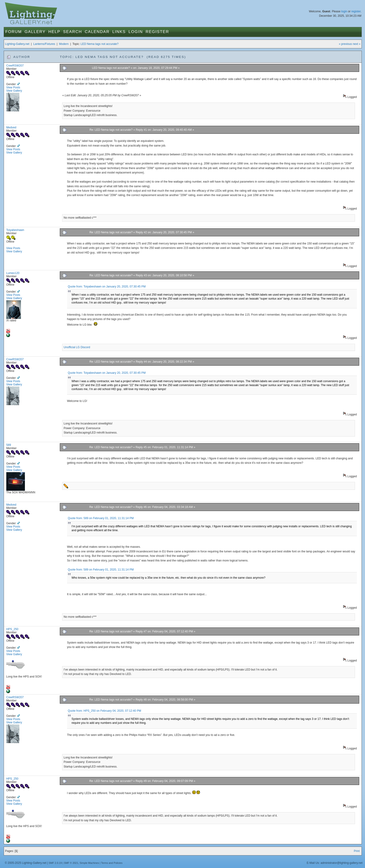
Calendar (97, 32)
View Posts (13, 87)
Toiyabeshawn (15, 230)
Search (73, 32)
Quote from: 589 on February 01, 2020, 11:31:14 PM (101, 518)
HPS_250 (12, 629)
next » (357, 44)
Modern (64, 44)
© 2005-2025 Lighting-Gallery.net (26, 863)
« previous (345, 44)
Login (136, 32)
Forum (14, 32)
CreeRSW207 (15, 66)
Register (157, 32)
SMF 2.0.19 (55, 863)
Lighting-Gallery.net (17, 44)
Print (357, 851)
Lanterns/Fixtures (44, 44)
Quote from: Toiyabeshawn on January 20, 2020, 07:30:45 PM (107, 287)
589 (9, 445)
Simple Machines (89, 863)
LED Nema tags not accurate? (100, 44)
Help (54, 32)
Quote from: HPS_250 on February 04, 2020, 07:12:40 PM (104, 711)
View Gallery (14, 91)
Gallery (35, 32)
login (344, 11)
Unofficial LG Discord (77, 347)
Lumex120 (13, 273)
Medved (11, 127)
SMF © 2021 (71, 863)
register (356, 11)
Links (119, 32)
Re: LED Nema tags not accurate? (111, 130)
